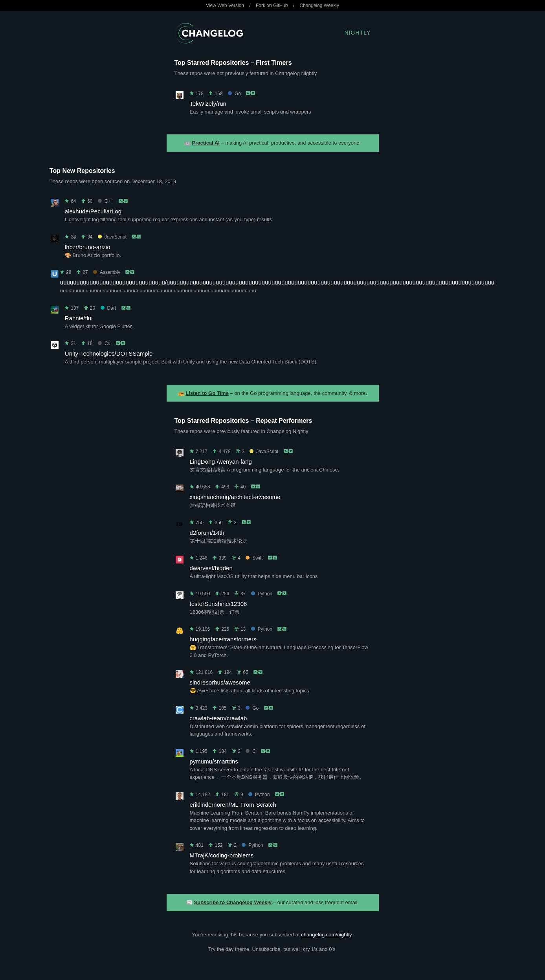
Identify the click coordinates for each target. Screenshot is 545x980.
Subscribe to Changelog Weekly (233, 902)
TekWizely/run (208, 104)
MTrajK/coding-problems (222, 855)
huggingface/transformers (223, 639)
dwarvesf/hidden (211, 568)
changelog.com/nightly (326, 935)
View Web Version (225, 6)
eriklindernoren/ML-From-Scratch (233, 805)
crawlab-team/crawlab (218, 718)
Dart (108, 308)
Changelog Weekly (319, 6)
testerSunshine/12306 (218, 604)
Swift (254, 558)
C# (104, 343)
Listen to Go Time (207, 393)
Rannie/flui (79, 318)
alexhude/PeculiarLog (93, 211)
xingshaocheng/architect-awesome (235, 497)
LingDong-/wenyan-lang (221, 462)
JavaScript (112, 237)
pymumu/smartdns (214, 761)
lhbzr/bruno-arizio (88, 247)
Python (262, 594)
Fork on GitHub (272, 6)
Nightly (358, 33)
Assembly (107, 272)
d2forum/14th (207, 533)
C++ (106, 201)
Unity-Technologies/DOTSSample (109, 353)
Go (234, 94)
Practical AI (206, 143)
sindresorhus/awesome (220, 682)
